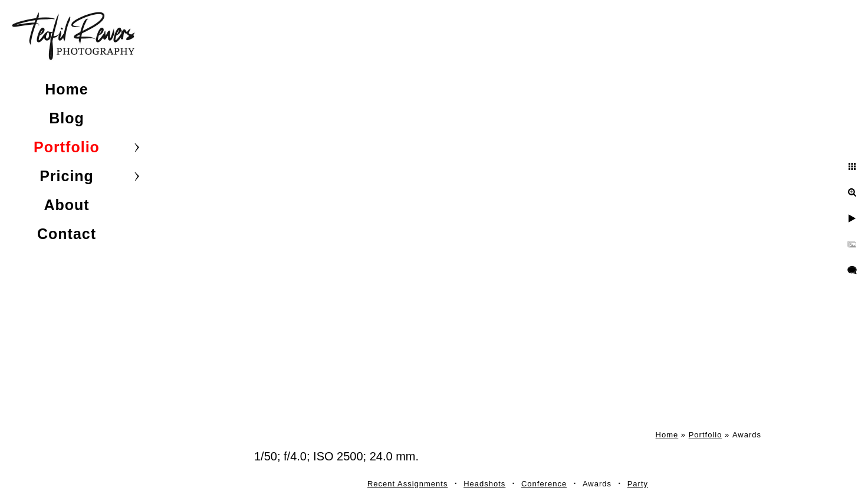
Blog (67, 118)
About (66, 205)
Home (66, 89)
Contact (67, 234)
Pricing (67, 176)
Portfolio (67, 147)
